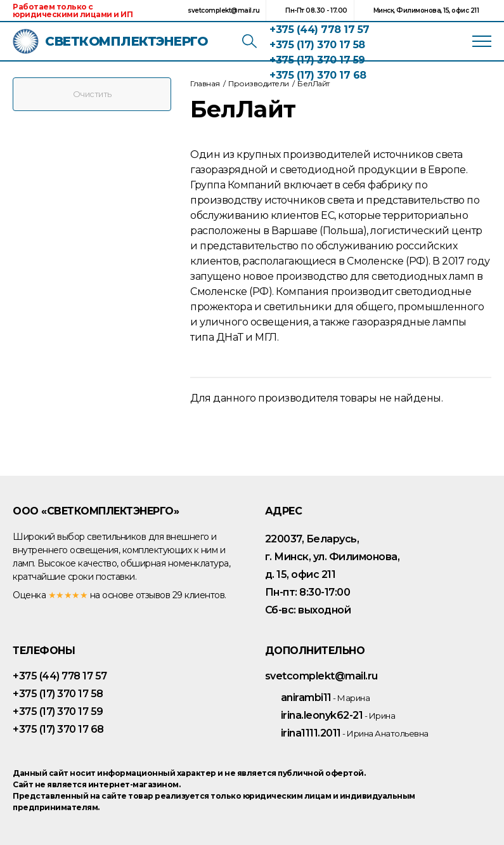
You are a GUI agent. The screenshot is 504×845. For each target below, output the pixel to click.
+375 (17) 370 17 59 (317, 60)
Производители (259, 83)
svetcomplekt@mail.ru (223, 10)
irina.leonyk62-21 (338, 715)
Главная (205, 83)
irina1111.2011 (355, 733)
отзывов (153, 595)
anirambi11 (326, 698)
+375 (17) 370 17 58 (317, 45)
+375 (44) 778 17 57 (320, 29)
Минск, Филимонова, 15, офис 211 (426, 10)
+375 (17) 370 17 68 (318, 75)
